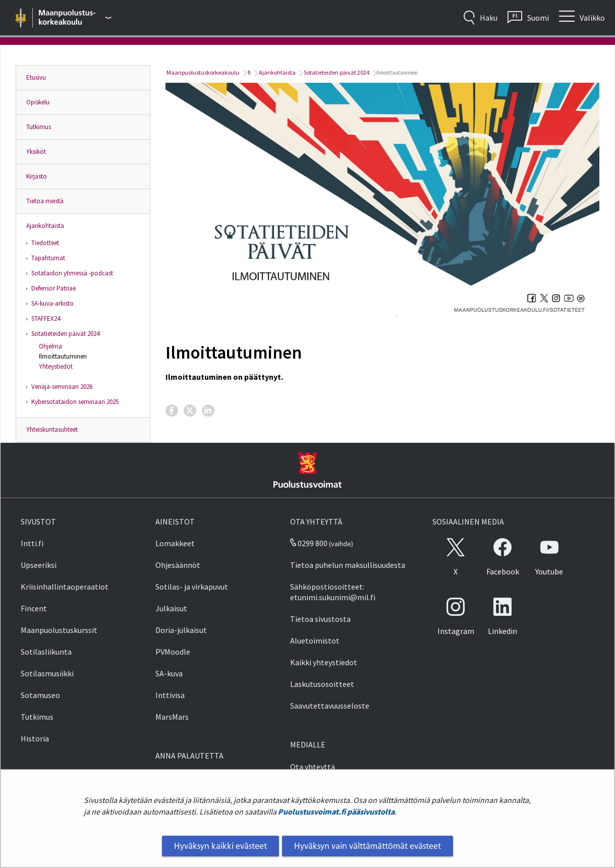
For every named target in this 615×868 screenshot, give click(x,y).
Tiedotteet (45, 243)
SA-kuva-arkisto (52, 303)
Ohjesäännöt (178, 565)
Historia (35, 738)
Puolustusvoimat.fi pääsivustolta (336, 812)
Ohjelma (50, 346)
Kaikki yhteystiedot (324, 662)
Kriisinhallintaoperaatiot (65, 587)
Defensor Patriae (53, 288)
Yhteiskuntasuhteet (52, 429)
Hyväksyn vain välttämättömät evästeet (368, 846)
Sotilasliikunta (46, 652)
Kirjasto (37, 176)
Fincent (34, 608)
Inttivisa (170, 695)
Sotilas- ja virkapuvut (192, 587)
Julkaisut (171, 608)
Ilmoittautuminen (63, 356)
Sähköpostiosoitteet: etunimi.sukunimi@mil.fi (333, 592)
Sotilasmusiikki (47, 673)
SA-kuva (169, 673)
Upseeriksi (39, 565)
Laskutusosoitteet (322, 684)
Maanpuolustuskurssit (59, 630)
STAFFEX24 (46, 319)
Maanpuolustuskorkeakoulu (202, 72)
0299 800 (309, 543)
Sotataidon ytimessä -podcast (72, 273)
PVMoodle (173, 652)
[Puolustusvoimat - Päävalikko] (75, 18)
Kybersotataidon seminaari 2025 (75, 402)
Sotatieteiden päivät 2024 (65, 334)
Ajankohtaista (45, 226)
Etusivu (36, 77)
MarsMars (172, 717)
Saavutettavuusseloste (330, 706)
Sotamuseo (40, 695)
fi (249, 72)
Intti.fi (32, 543)
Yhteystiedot (56, 366)
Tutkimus (39, 127)
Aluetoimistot (315, 641)
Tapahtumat (48, 258)
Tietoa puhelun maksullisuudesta (348, 565)
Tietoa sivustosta (320, 619)
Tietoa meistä (45, 201)
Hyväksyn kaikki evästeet (220, 846)
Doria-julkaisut (181, 630)
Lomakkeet (175, 543)
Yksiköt (36, 152)
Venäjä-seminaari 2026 (62, 387)
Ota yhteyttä (313, 767)
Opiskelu (38, 102)
